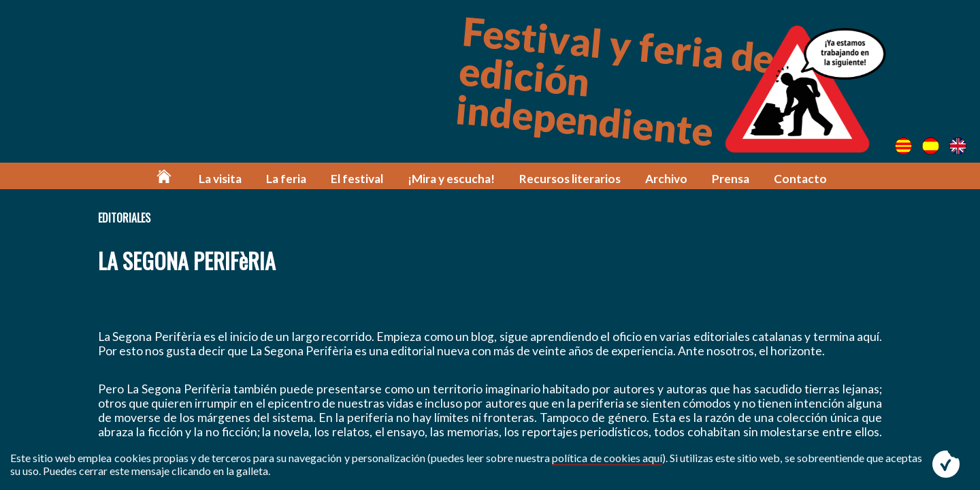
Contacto (800, 179)
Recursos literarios (570, 179)
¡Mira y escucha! (451, 179)
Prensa (731, 179)
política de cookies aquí (607, 458)
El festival (357, 179)
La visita (220, 179)
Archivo (666, 179)
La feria (286, 179)
